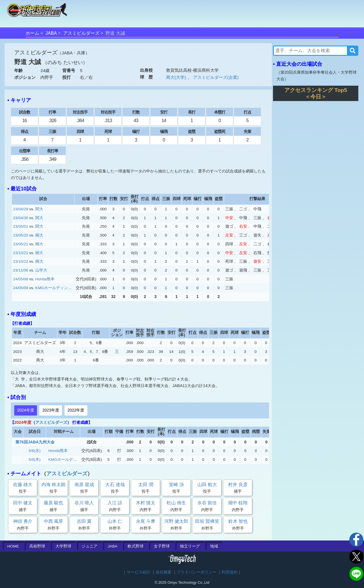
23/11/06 (21, 270)
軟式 (136, 546)
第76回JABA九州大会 (35, 442)
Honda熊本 (45, 279)
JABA (51, 33)
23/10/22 (21, 261)
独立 (190, 546)
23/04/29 (21, 209)
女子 (162, 546)
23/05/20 (21, 235)
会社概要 (164, 572)
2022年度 (76, 410)
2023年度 (51, 410)
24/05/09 (21, 288)
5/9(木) (35, 459)
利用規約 (229, 572)
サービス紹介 (138, 572)
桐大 (39, 235)
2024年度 (25, 410)
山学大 (41, 270)
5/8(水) (35, 451)
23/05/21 (21, 244)
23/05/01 (21, 226)
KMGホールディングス (56, 288)
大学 (63, 546)
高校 (37, 546)
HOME (13, 546)
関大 (39, 209)
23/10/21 (21, 253)
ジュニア (90, 546)
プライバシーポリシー (197, 572)
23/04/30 (21, 218)
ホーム (32, 33)
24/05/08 (21, 279)
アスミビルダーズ (81, 33)
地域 (214, 546)
